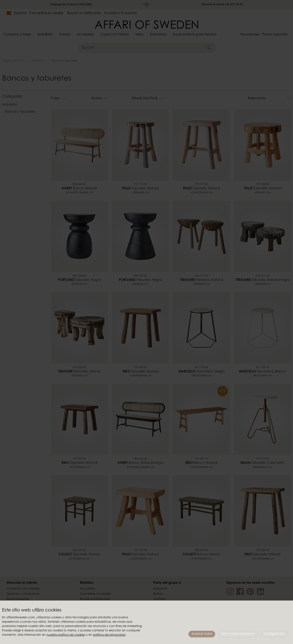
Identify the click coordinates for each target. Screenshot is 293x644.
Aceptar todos (202, 634)
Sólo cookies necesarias (238, 634)
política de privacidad (109, 635)
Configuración (274, 634)
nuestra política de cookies (66, 635)
